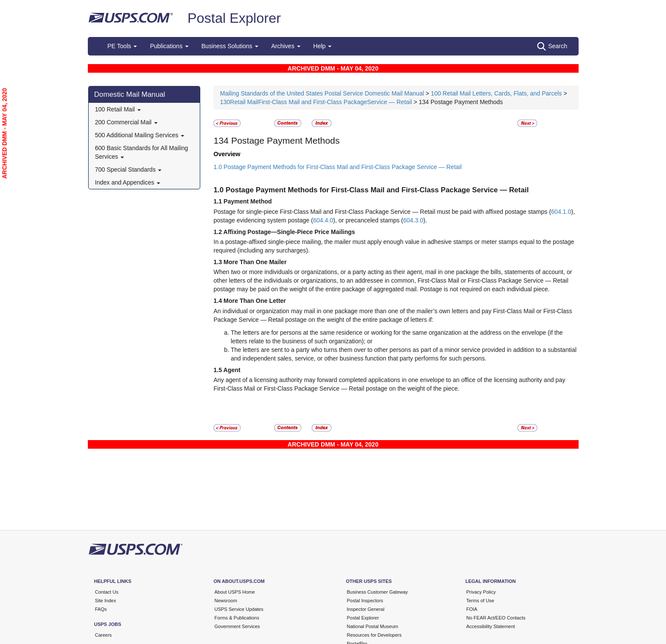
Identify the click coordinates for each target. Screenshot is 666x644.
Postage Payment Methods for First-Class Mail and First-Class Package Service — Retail (377, 190)
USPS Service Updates (239, 609)
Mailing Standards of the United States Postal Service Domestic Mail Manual (323, 93)
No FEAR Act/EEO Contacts (496, 618)
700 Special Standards (129, 169)
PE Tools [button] (122, 46)
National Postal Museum (373, 626)
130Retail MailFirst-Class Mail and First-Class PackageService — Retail (316, 102)
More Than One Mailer (255, 262)
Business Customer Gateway (378, 592)
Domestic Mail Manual (130, 94)
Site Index (106, 601)
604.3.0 (413, 220)
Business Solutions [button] (230, 46)
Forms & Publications (237, 618)
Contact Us (107, 592)
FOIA (472, 609)
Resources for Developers (374, 635)
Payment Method (248, 201)
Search (552, 46)
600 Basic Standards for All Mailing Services (142, 152)
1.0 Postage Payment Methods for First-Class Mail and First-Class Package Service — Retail (338, 167)
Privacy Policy (481, 592)
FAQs (101, 609)
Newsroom (226, 601)
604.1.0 (561, 212)
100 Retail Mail (118, 109)
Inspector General (366, 609)
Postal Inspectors (365, 601)
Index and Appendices (128, 182)
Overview (227, 154)
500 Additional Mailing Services (140, 135)
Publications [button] (169, 46)
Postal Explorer (234, 18)
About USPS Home (235, 592)
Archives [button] (286, 46)
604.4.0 (323, 220)
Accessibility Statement (491, 626)
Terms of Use (480, 601)
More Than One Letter (255, 301)
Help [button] (323, 46)
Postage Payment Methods (285, 140)
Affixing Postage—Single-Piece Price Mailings (289, 232)
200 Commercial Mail (126, 122)
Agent (232, 370)
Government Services (237, 626)
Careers (104, 635)
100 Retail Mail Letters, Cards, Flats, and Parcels (496, 93)
